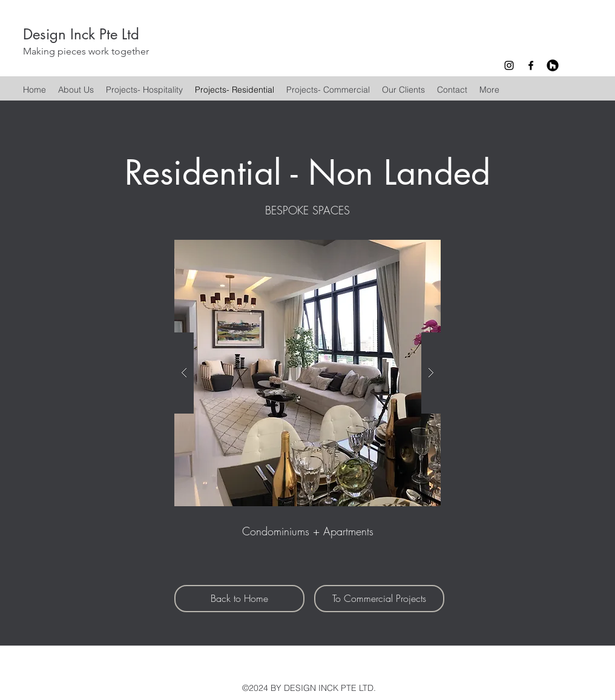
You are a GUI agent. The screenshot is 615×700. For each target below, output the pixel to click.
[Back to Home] (239, 599)
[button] (307, 373)
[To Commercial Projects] (379, 599)
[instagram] (509, 65)
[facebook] (531, 65)
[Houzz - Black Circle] (553, 65)
